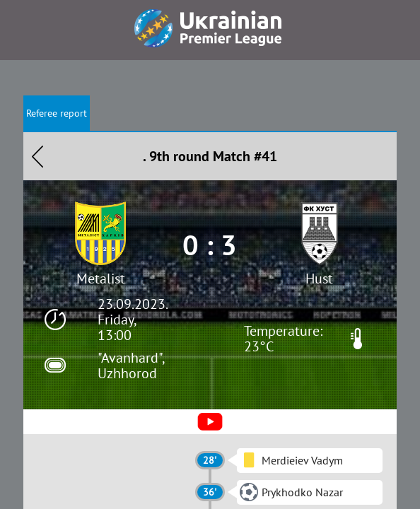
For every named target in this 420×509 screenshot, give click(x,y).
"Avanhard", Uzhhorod (131, 365)
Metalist (101, 279)
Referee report (57, 113)
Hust (319, 279)
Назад (37, 156)
